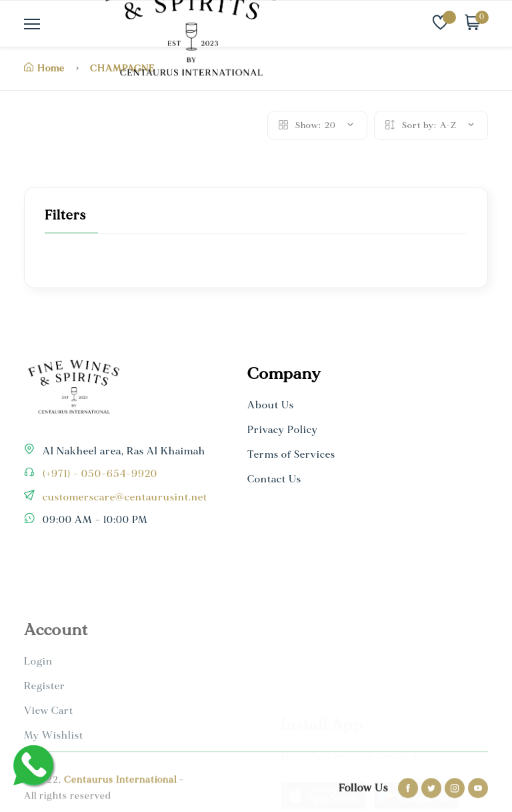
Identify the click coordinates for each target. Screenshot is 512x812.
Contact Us (274, 479)
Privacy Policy (283, 430)
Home (44, 68)
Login (38, 739)
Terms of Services (291, 455)
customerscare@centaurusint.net (124, 497)
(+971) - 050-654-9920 (99, 474)
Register (45, 764)
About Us (271, 405)
